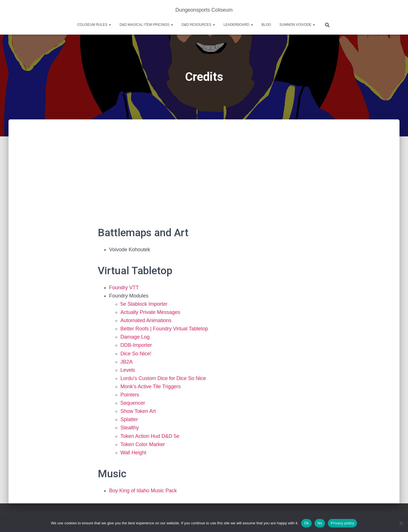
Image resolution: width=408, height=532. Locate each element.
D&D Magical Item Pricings (146, 25)
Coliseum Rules (94, 25)
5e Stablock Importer (144, 304)
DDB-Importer (136, 345)
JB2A (127, 362)
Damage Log (135, 337)
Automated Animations (146, 320)
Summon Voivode (297, 25)
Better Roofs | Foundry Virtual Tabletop (164, 329)
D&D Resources (198, 25)
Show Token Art (138, 411)
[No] (401, 523)
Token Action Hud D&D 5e (150, 436)
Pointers (130, 395)
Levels (128, 370)
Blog (266, 25)
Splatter (129, 419)
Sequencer (133, 403)
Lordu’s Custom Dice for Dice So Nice (163, 378)
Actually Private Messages (150, 312)
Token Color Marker (143, 444)
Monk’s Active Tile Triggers (151, 387)
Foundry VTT (124, 288)
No (320, 523)
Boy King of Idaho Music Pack (143, 491)
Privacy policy (342, 523)
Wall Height (133, 453)
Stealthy (130, 428)
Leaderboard (238, 25)
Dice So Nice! (136, 354)
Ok (306, 523)
